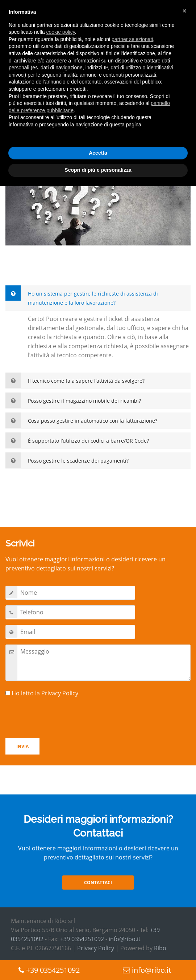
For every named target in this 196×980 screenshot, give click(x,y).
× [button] (184, 11)
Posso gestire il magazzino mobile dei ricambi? (84, 401)
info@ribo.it (125, 939)
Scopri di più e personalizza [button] (98, 170)
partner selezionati (132, 39)
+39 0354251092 (82, 939)
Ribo (160, 948)
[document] (98, 74)
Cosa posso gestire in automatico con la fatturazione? (93, 421)
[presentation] (61, 719)
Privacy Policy (60, 693)
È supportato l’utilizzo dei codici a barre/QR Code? (88, 441)
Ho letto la (42, 693)
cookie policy (61, 32)
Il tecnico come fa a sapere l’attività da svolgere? (86, 381)
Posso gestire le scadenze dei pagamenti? (78, 461)
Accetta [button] (98, 153)
